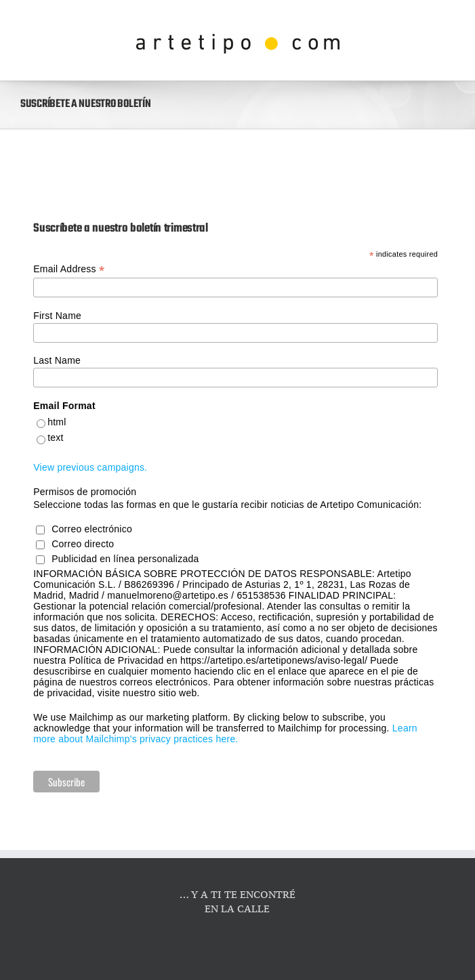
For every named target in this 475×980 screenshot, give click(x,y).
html (57, 422)
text (56, 438)
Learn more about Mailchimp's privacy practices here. (225, 733)
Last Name (57, 360)
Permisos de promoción (85, 492)
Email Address (69, 269)
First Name (57, 316)
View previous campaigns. (90, 467)
